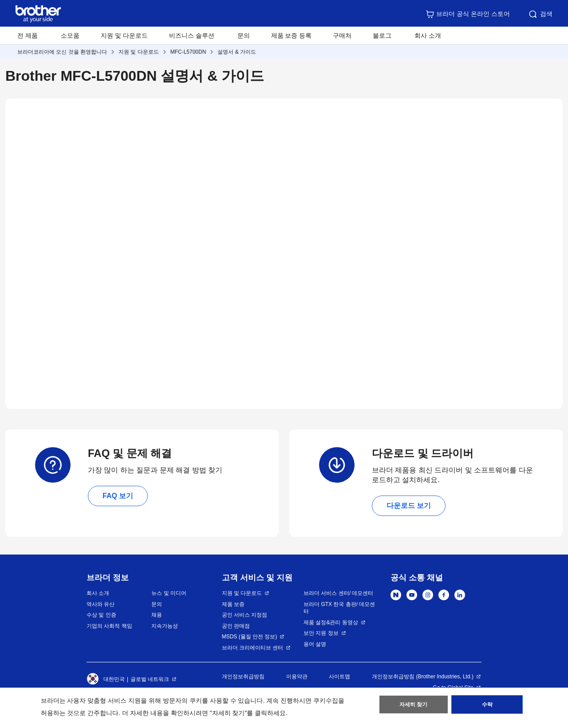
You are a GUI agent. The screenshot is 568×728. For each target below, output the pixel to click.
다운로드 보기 (409, 506)
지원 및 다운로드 (124, 35)
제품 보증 (233, 604)
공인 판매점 (236, 626)
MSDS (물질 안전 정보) (250, 637)
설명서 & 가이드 (237, 52)
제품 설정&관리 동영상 (331, 622)
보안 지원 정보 (321, 633)
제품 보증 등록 (292, 35)
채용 (157, 615)
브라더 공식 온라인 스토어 (468, 14)
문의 (244, 35)
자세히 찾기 (413, 706)
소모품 (70, 35)
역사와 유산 (101, 604)
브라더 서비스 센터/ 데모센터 (338, 593)
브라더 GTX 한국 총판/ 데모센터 (339, 608)
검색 (540, 14)
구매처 (342, 35)
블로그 (382, 35)
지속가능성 (165, 626)
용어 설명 (315, 644)
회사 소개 (98, 593)
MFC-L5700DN (188, 52)
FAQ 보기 (118, 496)
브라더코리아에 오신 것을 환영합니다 (62, 52)
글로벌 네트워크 (150, 679)
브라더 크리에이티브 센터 (253, 648)
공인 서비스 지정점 (245, 615)
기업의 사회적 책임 (109, 626)
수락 (487, 706)
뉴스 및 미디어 (169, 593)
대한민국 (106, 679)
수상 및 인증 (101, 615)
